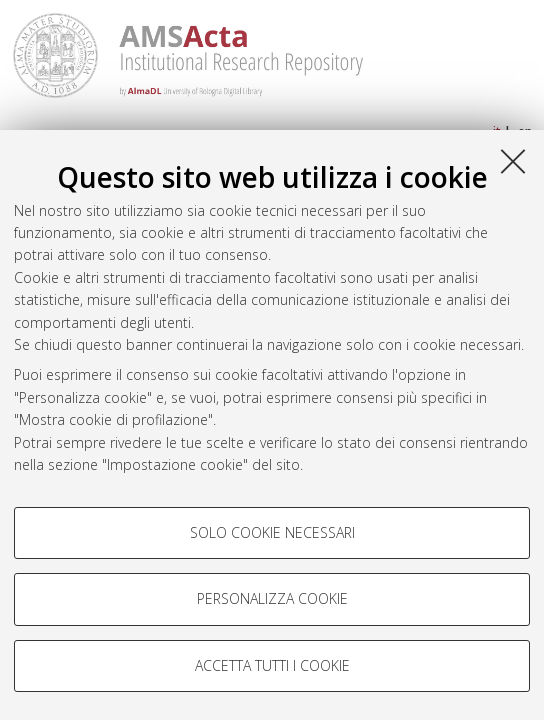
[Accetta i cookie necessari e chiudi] (513, 161)
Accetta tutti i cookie (272, 665)
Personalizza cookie (272, 598)
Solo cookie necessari (272, 532)
